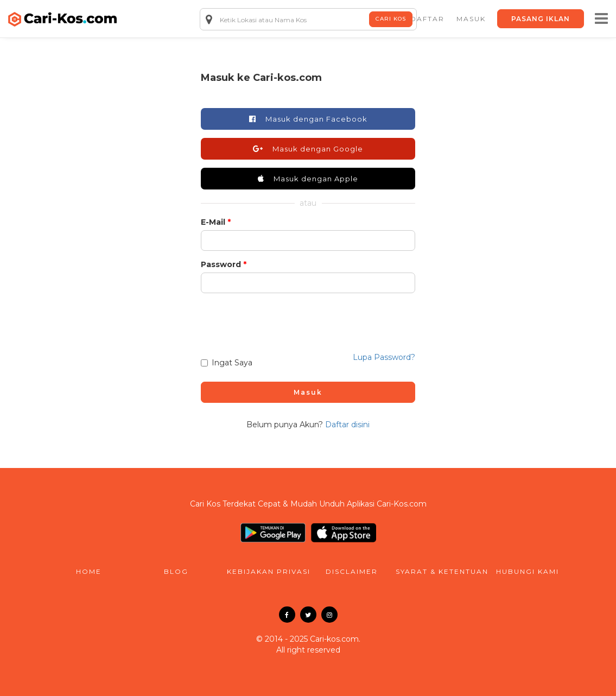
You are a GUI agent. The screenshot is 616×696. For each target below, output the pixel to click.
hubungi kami (528, 571)
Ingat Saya (227, 363)
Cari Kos (391, 19)
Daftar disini (347, 425)
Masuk (308, 392)
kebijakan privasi (268, 571)
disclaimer (352, 571)
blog (176, 571)
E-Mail (213, 222)
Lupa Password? (384, 357)
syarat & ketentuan (440, 571)
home (89, 571)
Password (221, 264)
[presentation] (307, 318)
